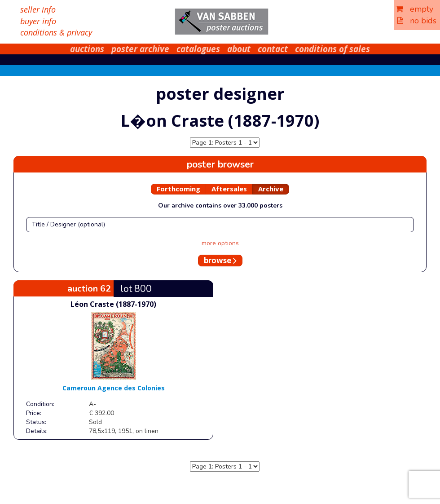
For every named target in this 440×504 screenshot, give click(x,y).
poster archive (140, 49)
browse (220, 260)
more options (220, 243)
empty (414, 9)
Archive (271, 189)
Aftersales (229, 189)
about (239, 49)
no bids (417, 21)
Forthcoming (178, 189)
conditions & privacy (56, 32)
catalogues (198, 49)
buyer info (38, 21)
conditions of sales (332, 49)
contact (273, 49)
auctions (87, 49)
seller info (38, 9)
